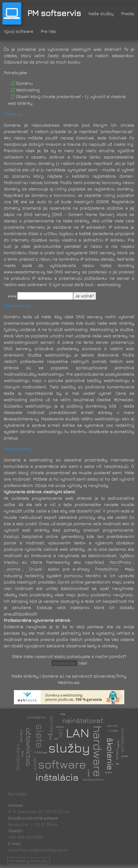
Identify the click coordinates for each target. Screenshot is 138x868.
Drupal (36, 569)
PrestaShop (107, 569)
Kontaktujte (64, 663)
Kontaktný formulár (29, 861)
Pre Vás (48, 31)
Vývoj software (19, 31)
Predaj (128, 14)
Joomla (13, 569)
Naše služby (101, 14)
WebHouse (69, 682)
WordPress (120, 562)
